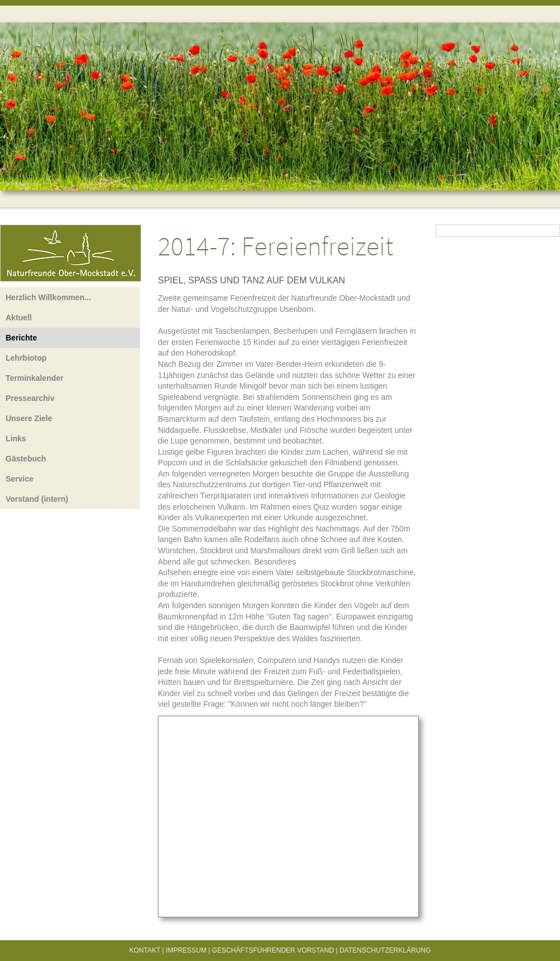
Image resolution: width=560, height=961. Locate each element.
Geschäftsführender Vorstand (273, 950)
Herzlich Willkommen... (48, 297)
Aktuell (19, 318)
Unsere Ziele (29, 418)
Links (16, 438)
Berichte (21, 338)
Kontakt (145, 950)
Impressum (186, 950)
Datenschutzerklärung (385, 950)
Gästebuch (26, 459)
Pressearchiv (30, 398)
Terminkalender (34, 378)
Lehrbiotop (26, 358)
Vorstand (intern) (37, 499)
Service (20, 479)
